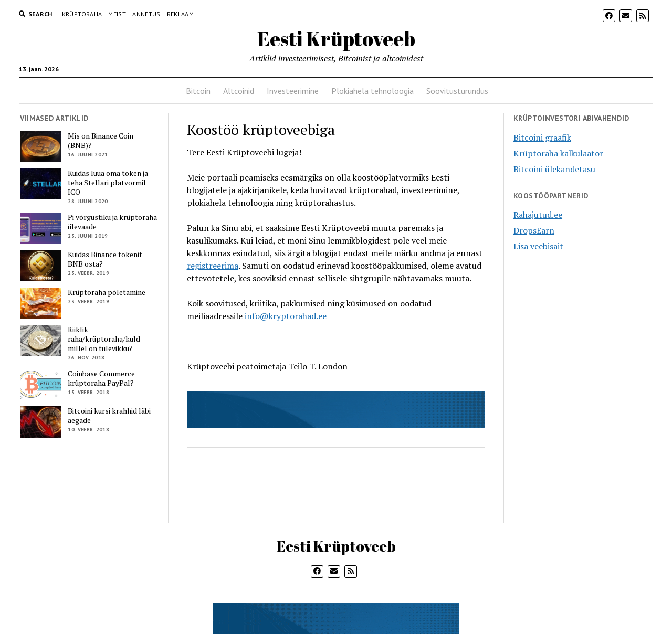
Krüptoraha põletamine (107, 292)
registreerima (213, 266)
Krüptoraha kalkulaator (558, 153)
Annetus (146, 14)
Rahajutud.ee (538, 215)
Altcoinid (239, 91)
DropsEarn (534, 230)
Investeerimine (293, 91)
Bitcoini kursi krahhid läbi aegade (109, 416)
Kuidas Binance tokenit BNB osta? (105, 259)
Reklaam (181, 14)
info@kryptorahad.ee (286, 316)
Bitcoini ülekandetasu (554, 169)
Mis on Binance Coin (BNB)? (101, 141)
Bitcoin (198, 91)
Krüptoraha (82, 14)
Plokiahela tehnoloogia (372, 91)
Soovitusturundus (457, 91)
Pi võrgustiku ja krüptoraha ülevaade (112, 222)
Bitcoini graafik (542, 137)
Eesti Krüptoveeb (336, 39)
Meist (117, 14)
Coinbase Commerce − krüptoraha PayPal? (104, 378)
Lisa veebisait (538, 246)
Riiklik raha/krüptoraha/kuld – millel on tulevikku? (107, 339)
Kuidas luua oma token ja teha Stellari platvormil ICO (108, 183)
